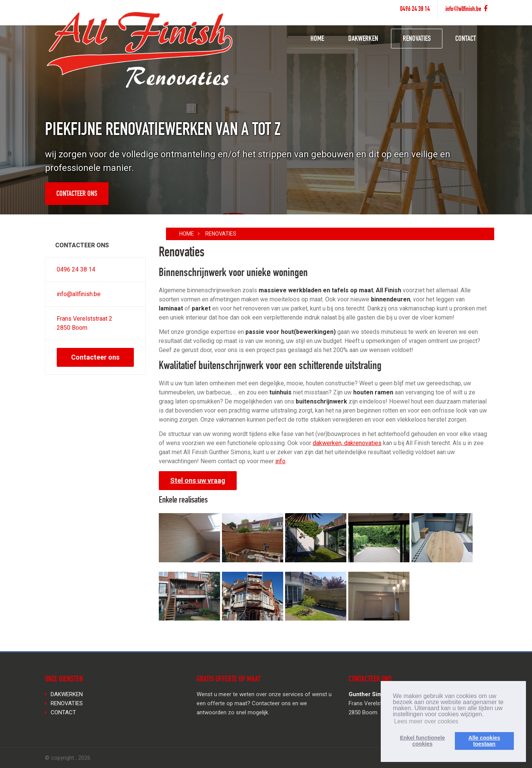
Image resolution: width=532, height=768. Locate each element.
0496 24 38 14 (415, 9)
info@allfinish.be (463, 9)
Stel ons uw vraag (198, 480)
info (280, 461)
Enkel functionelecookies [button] (423, 741)
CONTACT (466, 39)
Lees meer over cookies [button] (426, 721)
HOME (317, 39)
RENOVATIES (417, 39)
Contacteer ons (77, 194)
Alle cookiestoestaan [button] (484, 741)
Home (187, 234)
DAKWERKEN (363, 39)
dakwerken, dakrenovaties (347, 443)
